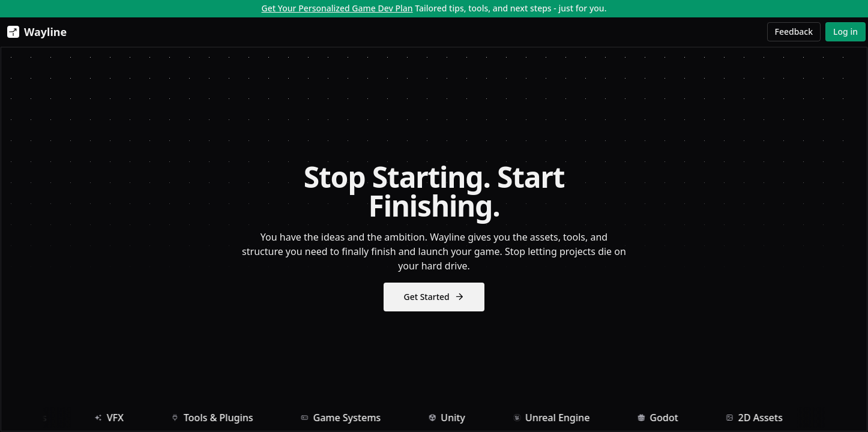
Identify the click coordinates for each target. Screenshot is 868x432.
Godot (674, 419)
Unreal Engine (568, 419)
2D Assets (771, 419)
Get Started (434, 298)
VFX (125, 419)
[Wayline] (35, 32)
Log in (845, 31)
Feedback (794, 31)
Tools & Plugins (229, 419)
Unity (463, 419)
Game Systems (357, 419)
